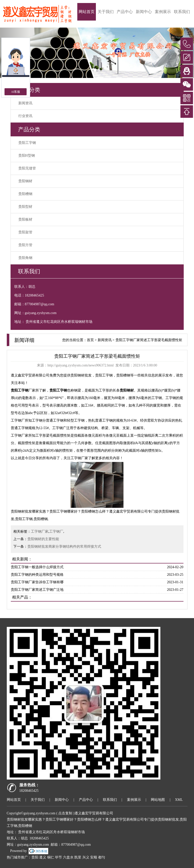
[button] (179, 53)
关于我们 (106, 12)
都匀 (102, 857)
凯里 (78, 857)
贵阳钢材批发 (81, 375)
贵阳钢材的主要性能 (43, 539)
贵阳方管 (25, 245)
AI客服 (16, 92)
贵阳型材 (25, 207)
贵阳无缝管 (27, 168)
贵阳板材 (25, 219)
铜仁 (51, 857)
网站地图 (158, 800)
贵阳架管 (25, 232)
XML (179, 800)
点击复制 (65, 813)
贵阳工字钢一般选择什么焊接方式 (37, 567)
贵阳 (35, 857)
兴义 (86, 857)
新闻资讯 (25, 103)
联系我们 (182, 12)
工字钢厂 (56, 532)
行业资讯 (25, 116)
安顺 (94, 857)
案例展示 (163, 12)
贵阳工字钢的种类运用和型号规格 (37, 575)
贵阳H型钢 (27, 156)
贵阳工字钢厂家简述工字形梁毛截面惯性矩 (149, 340)
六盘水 (68, 857)
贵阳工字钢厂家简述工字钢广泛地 (37, 590)
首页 (90, 340)
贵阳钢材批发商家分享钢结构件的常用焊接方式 (64, 547)
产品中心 (125, 12)
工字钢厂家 (40, 532)
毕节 (58, 857)
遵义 (43, 857)
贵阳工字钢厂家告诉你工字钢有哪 (37, 582)
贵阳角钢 (25, 258)
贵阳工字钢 (27, 143)
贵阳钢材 (25, 181)
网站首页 (87, 12)
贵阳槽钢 (25, 194)
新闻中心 (144, 12)
